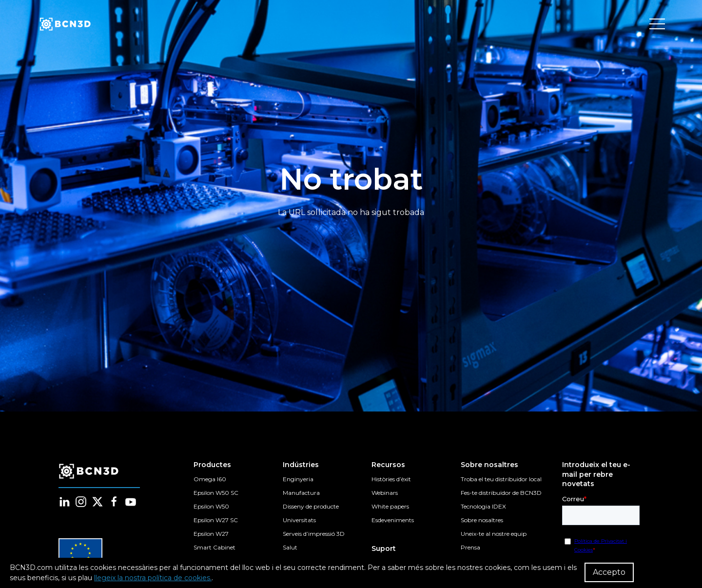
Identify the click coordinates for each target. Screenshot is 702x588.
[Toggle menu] (657, 24)
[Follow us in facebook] (114, 502)
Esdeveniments (393, 520)
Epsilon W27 (211, 534)
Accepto (609, 572)
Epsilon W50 (211, 506)
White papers (390, 506)
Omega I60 (210, 479)
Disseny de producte (311, 506)
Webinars (385, 493)
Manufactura (301, 493)
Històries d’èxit (391, 479)
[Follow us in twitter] (97, 502)
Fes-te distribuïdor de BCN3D (501, 493)
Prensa (470, 547)
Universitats (299, 520)
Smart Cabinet (214, 547)
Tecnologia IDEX (483, 506)
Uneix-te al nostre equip (494, 534)
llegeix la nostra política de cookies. (153, 578)
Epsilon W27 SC (216, 520)
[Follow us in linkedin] (64, 502)
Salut (290, 547)
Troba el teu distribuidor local (501, 479)
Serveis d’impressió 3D (314, 534)
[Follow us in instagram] (81, 502)
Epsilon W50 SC (216, 493)
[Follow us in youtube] (131, 502)
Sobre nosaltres (482, 520)
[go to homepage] (64, 24)
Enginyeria (298, 479)
